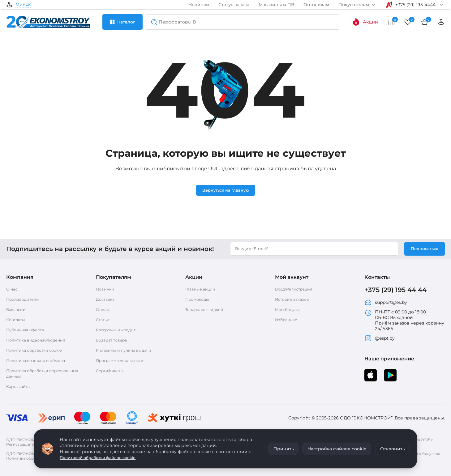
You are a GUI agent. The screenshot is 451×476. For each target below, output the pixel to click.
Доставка (106, 300)
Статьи (104, 321)
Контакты (17, 321)
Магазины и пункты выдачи (127, 351)
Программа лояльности (123, 361)
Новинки (199, 5)
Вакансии (17, 310)
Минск (23, 5)
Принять (284, 449)
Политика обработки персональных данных (31, 374)
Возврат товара (114, 341)
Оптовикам (316, 5)
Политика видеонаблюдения (39, 341)
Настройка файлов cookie (337, 449)
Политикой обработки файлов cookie (103, 457)
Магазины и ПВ (276, 5)
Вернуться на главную (225, 191)
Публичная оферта (28, 331)
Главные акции (202, 290)
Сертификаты (112, 372)
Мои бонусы (289, 310)
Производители (25, 300)
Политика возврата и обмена (40, 361)
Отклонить (393, 449)
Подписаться (423, 249)
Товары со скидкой (207, 310)
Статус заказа (234, 5)
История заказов (294, 300)
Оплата (104, 310)
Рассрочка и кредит (119, 331)
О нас (13, 290)
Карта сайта (20, 387)
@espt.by (380, 340)
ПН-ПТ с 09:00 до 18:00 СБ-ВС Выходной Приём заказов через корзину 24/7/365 (404, 322)
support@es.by (386, 304)
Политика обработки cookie (38, 351)
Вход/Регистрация (296, 290)
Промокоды (199, 300)
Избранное (288, 321)
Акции (365, 22)
